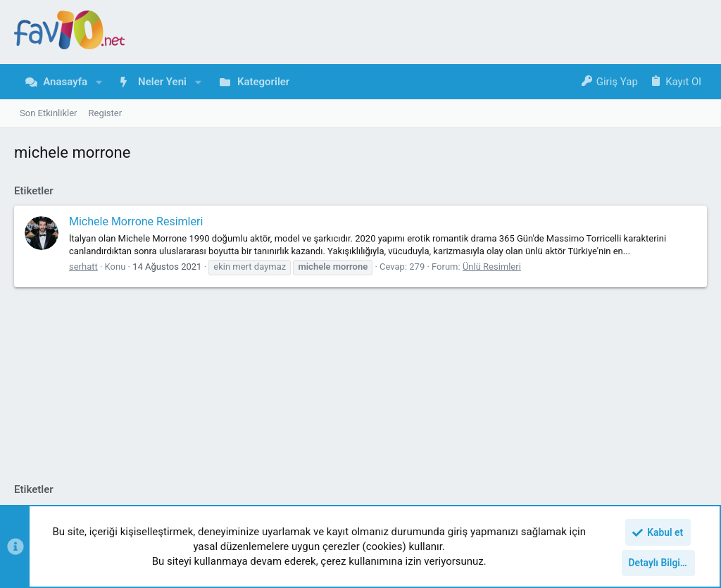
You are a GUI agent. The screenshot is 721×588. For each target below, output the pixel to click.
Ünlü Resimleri (492, 267)
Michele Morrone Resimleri (136, 221)
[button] (99, 82)
